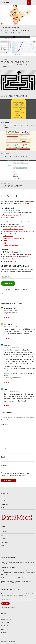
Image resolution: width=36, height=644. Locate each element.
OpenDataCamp (6, 626)
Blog (4, 243)
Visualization (15, 28)
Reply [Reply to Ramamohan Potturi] (7, 317)
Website (4, 465)
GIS (5, 28)
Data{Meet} (5, 2)
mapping (8, 154)
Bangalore (4, 493)
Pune (2, 508)
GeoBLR (3, 633)
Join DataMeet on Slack (11, 245)
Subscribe (8, 283)
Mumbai (3, 501)
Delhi (3, 497)
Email (3, 457)
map (4, 154)
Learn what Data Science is (12, 210)
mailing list (7, 226)
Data (2, 28)
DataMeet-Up (5, 622)
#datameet (16, 257)
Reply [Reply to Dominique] (7, 382)
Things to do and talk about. (12, 215)
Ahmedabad (5, 504)
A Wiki (5, 240)
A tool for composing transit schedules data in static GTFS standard (15, 64)
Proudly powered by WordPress (9, 642)
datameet (29, 254)
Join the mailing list (9, 213)
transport (4, 59)
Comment (5, 424)
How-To (8, 28)
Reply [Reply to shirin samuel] (7, 338)
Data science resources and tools (14, 238)
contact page (13, 261)
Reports (11, 183)
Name (3, 449)
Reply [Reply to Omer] (7, 406)
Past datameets (8, 236)
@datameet (14, 252)
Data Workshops (6, 619)
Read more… (26, 203)
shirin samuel (8, 324)
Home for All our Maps (11, 186)
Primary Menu (34, 2)
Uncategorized (5, 93)
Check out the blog (9, 217)
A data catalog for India (11, 233)
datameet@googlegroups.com (13, 229)
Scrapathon (4, 629)
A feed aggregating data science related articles (18, 231)
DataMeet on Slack (9, 259)
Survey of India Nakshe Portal (15, 157)
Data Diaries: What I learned (14, 96)
